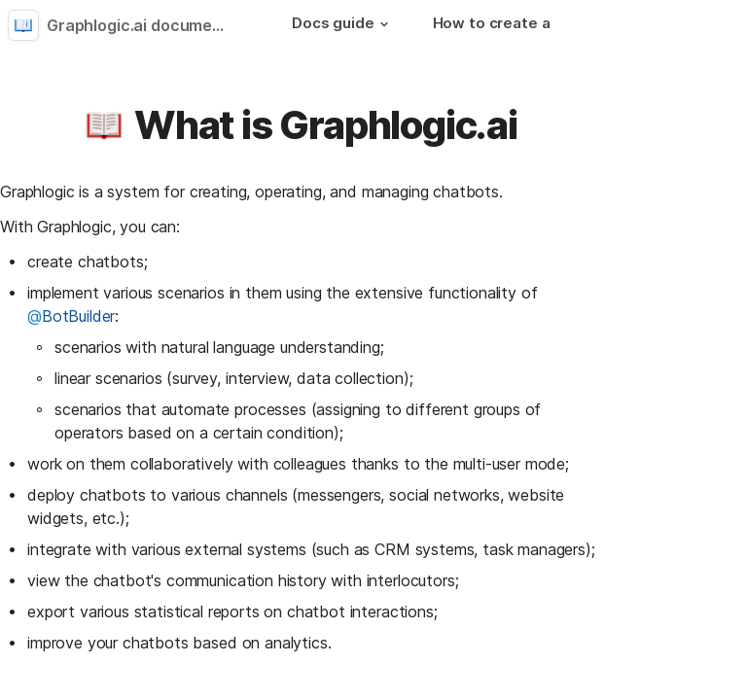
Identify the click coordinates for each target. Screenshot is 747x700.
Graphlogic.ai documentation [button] (144, 25)
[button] (384, 24)
